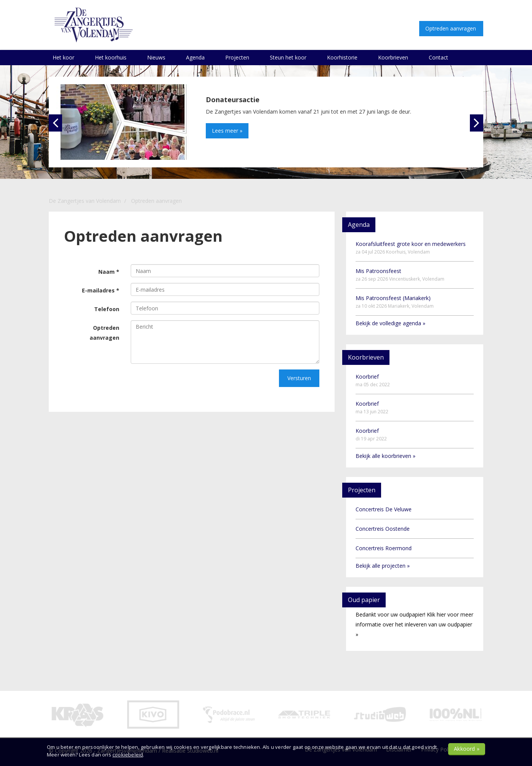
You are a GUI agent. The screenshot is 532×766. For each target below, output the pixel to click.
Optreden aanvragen (104, 333)
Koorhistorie (342, 57)
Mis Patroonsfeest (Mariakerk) (395, 302)
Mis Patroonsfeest (400, 275)
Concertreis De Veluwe (384, 509)
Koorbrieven (393, 57)
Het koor (63, 57)
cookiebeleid (128, 755)
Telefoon (107, 309)
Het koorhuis (111, 57)
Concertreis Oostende (383, 529)
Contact (438, 57)
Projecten (237, 57)
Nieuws (156, 57)
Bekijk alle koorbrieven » (385, 456)
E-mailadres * (101, 290)
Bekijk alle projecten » (383, 566)
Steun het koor (288, 57)
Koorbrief (373, 380)
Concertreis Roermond (384, 548)
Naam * (109, 272)
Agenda (195, 57)
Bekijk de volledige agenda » (390, 323)
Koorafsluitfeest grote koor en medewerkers (411, 248)
